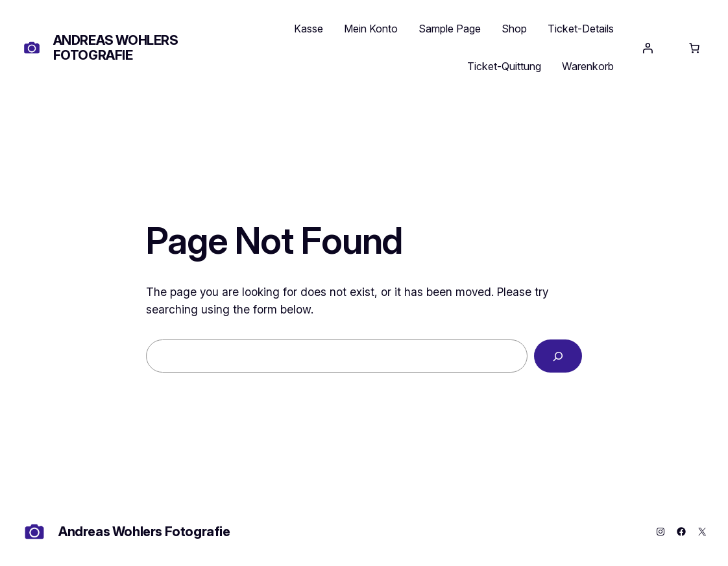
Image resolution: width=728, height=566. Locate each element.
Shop (514, 29)
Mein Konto (371, 29)
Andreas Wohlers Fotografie (116, 48)
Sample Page (450, 29)
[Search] (558, 356)
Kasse (309, 29)
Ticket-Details (581, 29)
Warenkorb (588, 66)
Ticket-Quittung (504, 66)
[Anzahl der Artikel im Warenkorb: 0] (694, 48)
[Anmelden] (648, 48)
